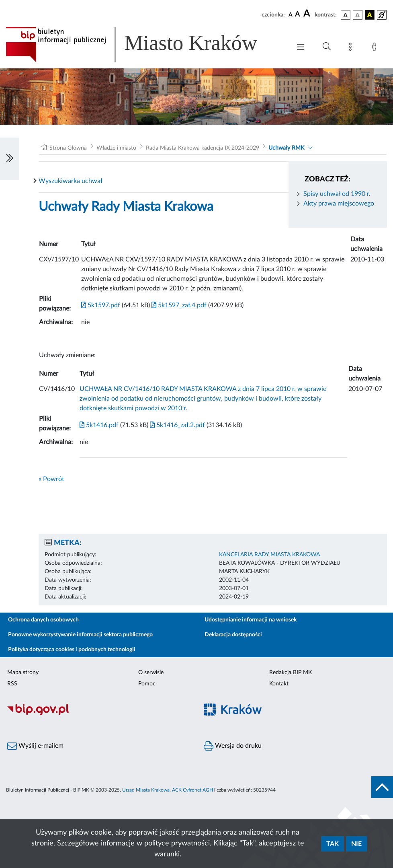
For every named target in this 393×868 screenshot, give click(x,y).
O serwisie (151, 673)
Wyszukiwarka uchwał (71, 181)
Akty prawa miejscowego (339, 204)
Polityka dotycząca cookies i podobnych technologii (72, 650)
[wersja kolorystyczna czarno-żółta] (370, 15)
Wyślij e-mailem (35, 746)
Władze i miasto (116, 148)
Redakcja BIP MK (291, 673)
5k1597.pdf (101, 305)
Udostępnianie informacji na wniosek (251, 620)
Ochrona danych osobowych (43, 620)
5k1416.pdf (99, 425)
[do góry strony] (382, 787)
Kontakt (279, 684)
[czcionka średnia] (298, 15)
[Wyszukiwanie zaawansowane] (327, 47)
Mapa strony (23, 673)
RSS (12, 684)
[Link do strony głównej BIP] (143, 45)
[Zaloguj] (376, 48)
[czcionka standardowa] (291, 14)
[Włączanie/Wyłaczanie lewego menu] (10, 159)
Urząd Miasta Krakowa (146, 790)
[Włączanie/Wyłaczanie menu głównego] (301, 48)
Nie (356, 844)
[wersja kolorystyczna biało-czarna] (358, 15)
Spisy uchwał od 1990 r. (337, 194)
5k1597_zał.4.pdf (178, 305)
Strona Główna (68, 148)
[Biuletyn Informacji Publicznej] (98, 714)
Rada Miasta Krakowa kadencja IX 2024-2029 (203, 148)
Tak (333, 844)
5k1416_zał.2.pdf (177, 425)
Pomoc (147, 684)
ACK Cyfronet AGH (192, 790)
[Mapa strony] (352, 48)
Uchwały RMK (286, 148)
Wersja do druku (233, 746)
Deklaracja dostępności (233, 635)
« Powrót (51, 479)
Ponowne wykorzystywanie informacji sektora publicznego (80, 635)
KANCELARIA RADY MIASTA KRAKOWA (269, 555)
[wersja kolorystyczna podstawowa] (346, 15)
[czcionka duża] (308, 14)
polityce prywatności (177, 843)
